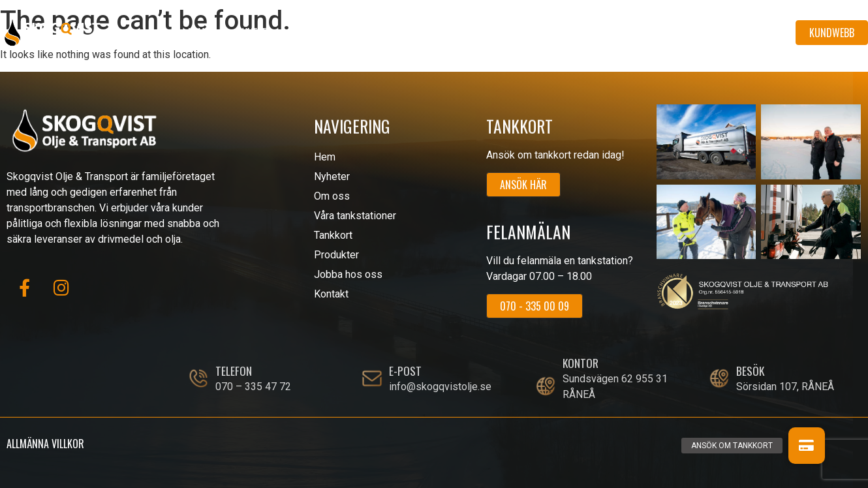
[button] (807, 446)
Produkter (585, 33)
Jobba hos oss (673, 33)
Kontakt (755, 33)
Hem (196, 33)
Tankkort (508, 33)
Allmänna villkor (45, 444)
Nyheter (254, 33)
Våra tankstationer (411, 33)
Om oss (319, 33)
